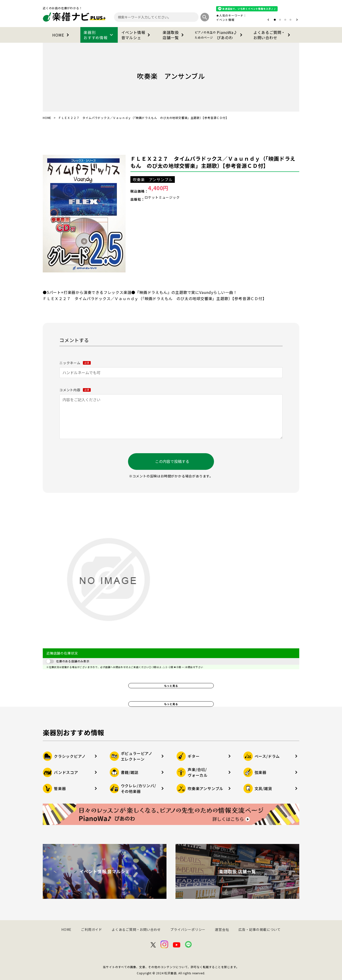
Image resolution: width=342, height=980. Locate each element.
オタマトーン (211, 20)
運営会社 (222, 929)
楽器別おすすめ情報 (99, 35)
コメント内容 (75, 390)
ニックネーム (75, 363)
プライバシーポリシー (188, 929)
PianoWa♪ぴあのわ (219, 35)
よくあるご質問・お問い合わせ (273, 35)
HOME (61, 35)
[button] (268, 20)
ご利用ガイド (92, 929)
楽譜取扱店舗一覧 (174, 35)
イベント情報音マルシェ (137, 35)
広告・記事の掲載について (260, 929)
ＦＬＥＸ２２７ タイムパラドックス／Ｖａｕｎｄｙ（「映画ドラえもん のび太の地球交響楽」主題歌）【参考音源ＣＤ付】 (213, 162)
